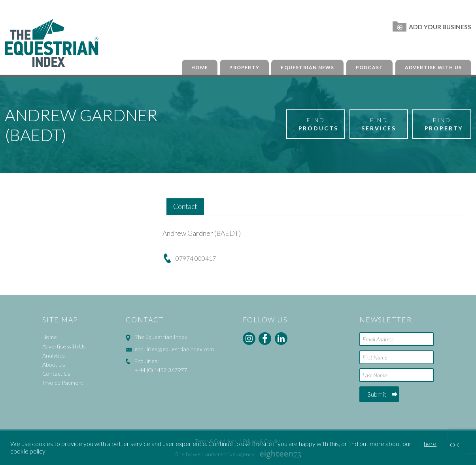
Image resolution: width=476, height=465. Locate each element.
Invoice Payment (63, 383)
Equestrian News (307, 67)
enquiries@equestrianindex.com (174, 349)
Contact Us (56, 374)
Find (319, 124)
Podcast (369, 67)
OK (455, 445)
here (430, 443)
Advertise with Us (433, 67)
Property (244, 67)
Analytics (54, 355)
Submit (377, 394)
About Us (54, 364)
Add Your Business (432, 27)
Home (200, 67)
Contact (185, 206)
